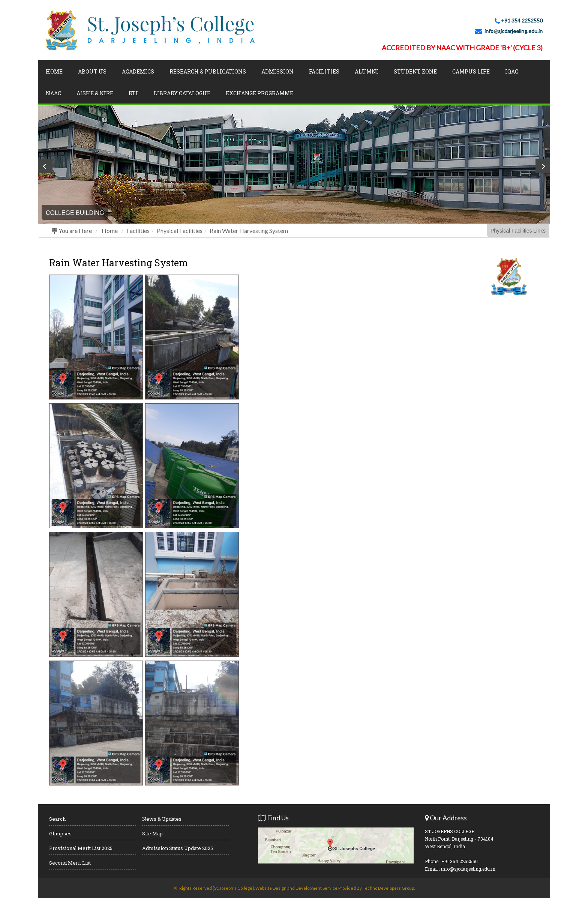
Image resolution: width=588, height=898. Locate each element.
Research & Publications (208, 71)
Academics (138, 71)
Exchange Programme (259, 93)
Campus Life (471, 71)
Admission (277, 71)
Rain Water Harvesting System (249, 231)
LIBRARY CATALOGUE (182, 93)
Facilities (324, 71)
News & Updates (162, 819)
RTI (133, 93)
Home (54, 71)
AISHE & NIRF (95, 93)
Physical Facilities (180, 231)
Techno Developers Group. (389, 888)
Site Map (152, 833)
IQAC (512, 71)
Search (57, 819)
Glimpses (60, 833)
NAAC (53, 93)
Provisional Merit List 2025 (81, 848)
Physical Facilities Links (518, 231)
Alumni (367, 71)
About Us (92, 71)
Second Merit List (70, 863)
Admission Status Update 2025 (178, 848)
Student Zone (415, 71)
